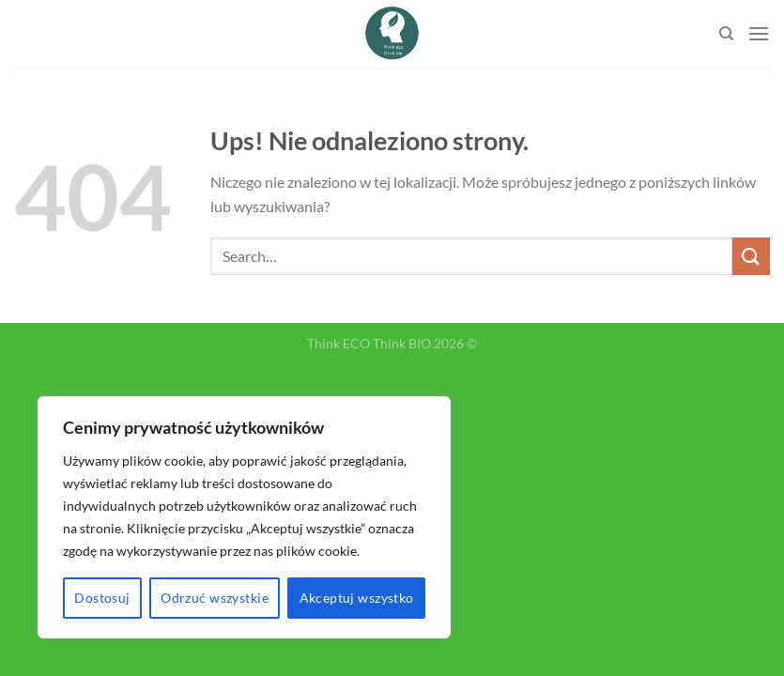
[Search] (726, 34)
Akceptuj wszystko (357, 598)
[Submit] (751, 256)
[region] (244, 517)
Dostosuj (102, 598)
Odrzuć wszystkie (215, 598)
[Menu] (759, 33)
